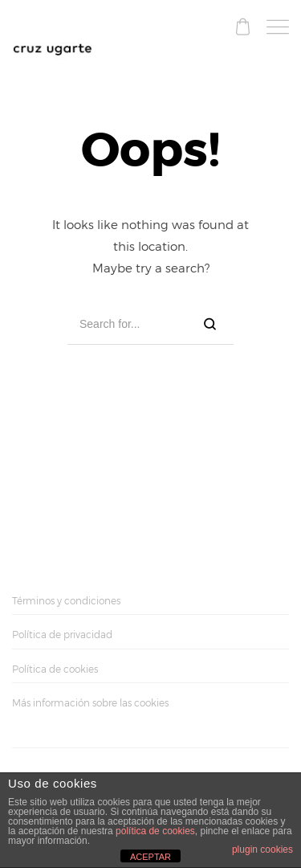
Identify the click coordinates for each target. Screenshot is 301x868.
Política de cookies (55, 669)
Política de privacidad (62, 635)
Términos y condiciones (66, 601)
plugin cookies (262, 850)
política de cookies (155, 831)
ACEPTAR (150, 857)
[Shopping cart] (243, 29)
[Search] (210, 324)
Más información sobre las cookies (90, 703)
